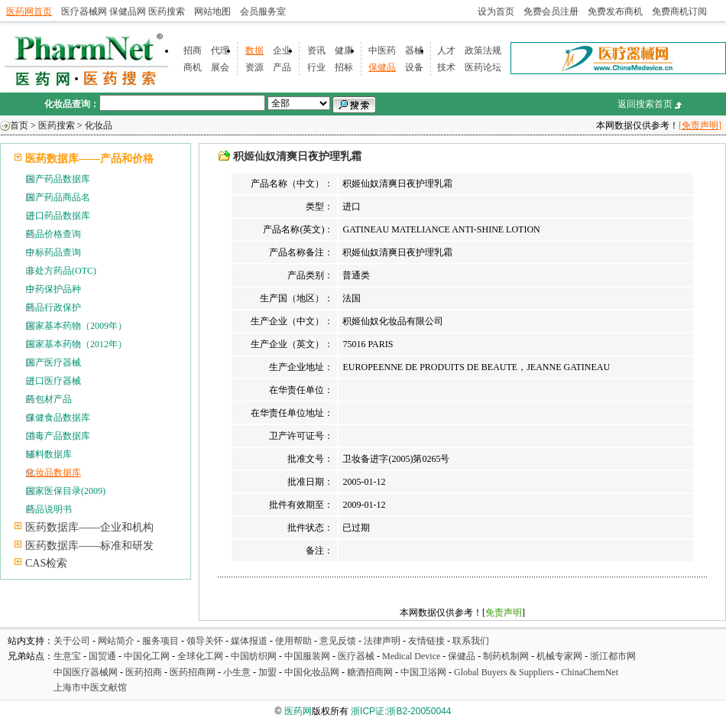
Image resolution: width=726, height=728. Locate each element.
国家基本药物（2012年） (76, 344)
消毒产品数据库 (58, 436)
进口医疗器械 (53, 381)
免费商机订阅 (679, 11)
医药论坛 (483, 67)
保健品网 (128, 11)
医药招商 (144, 672)
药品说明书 (49, 509)
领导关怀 (205, 641)
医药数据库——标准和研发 (89, 546)
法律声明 (382, 641)
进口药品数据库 (58, 216)
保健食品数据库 (58, 418)
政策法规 (483, 50)
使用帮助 (293, 641)
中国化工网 (147, 656)
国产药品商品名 (58, 197)
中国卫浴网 (425, 672)
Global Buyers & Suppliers (504, 672)
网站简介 (116, 641)
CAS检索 (46, 563)
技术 (446, 67)
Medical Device (411, 656)
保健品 (382, 67)
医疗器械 (356, 656)
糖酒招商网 (370, 672)
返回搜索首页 (645, 104)
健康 (344, 50)
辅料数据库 (49, 454)
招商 (193, 50)
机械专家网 (559, 656)
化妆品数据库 (53, 473)
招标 (344, 67)
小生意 (237, 672)
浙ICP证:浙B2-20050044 (401, 711)
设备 (414, 67)
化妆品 (99, 125)
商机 (193, 67)
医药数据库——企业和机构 (89, 527)
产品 (282, 67)
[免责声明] (700, 125)
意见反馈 (338, 641)
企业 (282, 50)
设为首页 (496, 11)
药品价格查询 (53, 234)
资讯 (316, 50)
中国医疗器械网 (86, 672)
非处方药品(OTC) (61, 271)
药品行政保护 (53, 307)
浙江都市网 (613, 656)
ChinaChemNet (590, 672)
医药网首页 (29, 11)
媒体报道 (249, 641)
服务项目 (160, 641)
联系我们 (471, 641)
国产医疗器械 (53, 362)
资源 (254, 67)
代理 (220, 50)
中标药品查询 (53, 252)
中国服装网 (307, 656)
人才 (446, 50)
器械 (414, 50)
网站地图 (212, 11)
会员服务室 (263, 11)
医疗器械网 (84, 11)
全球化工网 (200, 656)
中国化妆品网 (312, 672)
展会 (220, 67)
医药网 (298, 711)
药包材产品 (49, 399)
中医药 (382, 50)
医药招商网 (193, 672)
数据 (254, 50)
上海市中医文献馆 (90, 687)
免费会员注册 (551, 11)
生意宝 (67, 656)
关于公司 (72, 641)
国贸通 (102, 656)
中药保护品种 (53, 289)
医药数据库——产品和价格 (89, 159)
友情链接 (426, 641)
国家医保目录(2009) (66, 491)
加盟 (269, 672)
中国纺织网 (254, 656)
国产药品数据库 (58, 179)
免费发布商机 (615, 11)
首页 (19, 125)
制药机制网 (506, 656)
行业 (316, 67)
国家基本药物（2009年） (76, 326)
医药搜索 (167, 11)
